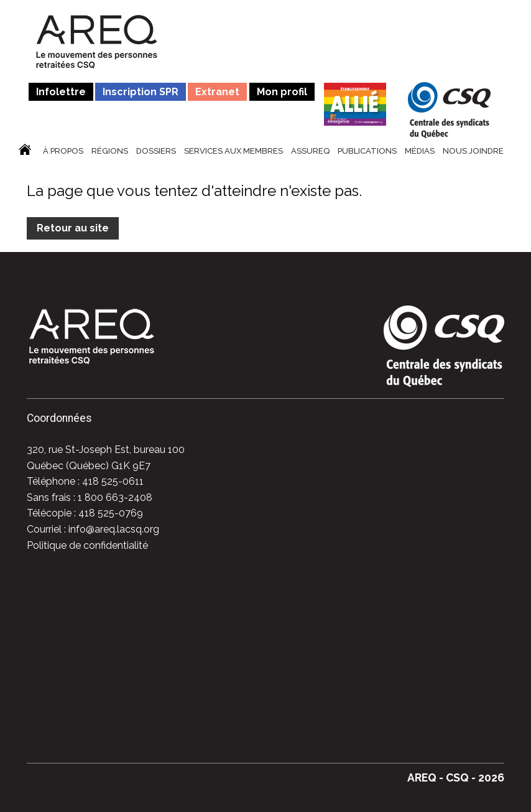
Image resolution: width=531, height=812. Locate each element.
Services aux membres (233, 151)
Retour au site (73, 228)
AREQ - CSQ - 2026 (456, 777)
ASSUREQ (310, 151)
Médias (420, 151)
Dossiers (156, 151)
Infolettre (61, 92)
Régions (110, 151)
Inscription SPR (141, 92)
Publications (367, 151)
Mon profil (282, 92)
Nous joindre (473, 151)
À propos (63, 151)
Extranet (217, 92)
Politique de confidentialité (87, 545)
